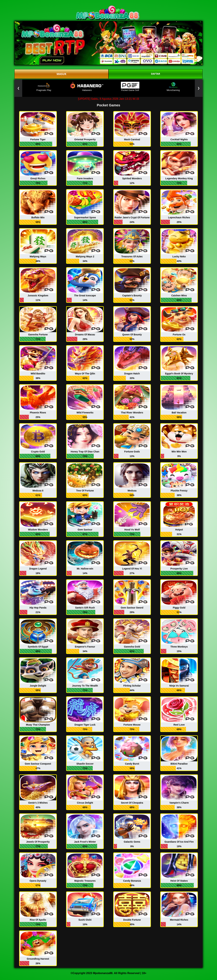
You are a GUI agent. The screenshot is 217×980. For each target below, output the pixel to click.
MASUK (62, 74)
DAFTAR (156, 74)
